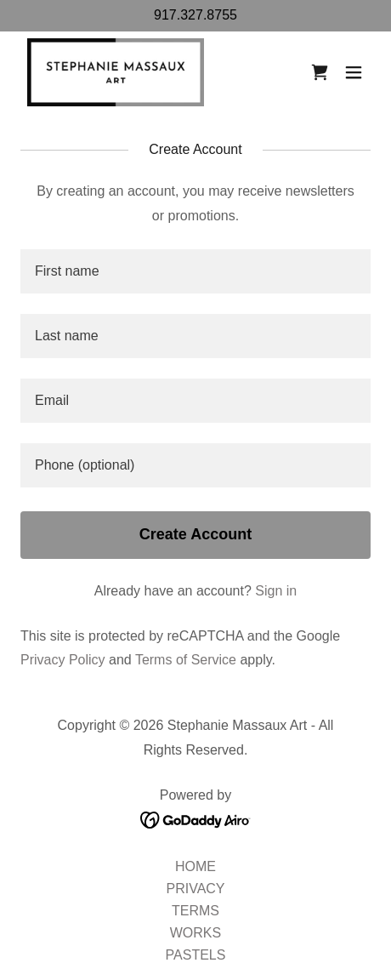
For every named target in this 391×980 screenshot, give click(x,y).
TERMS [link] (195, 911)
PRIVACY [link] (195, 889)
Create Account (195, 534)
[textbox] (195, 271)
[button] (354, 72)
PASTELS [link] (196, 955)
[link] (116, 72)
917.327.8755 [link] (195, 15)
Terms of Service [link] (186, 660)
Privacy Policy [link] (63, 660)
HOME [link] (195, 866)
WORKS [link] (195, 933)
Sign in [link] (276, 591)
